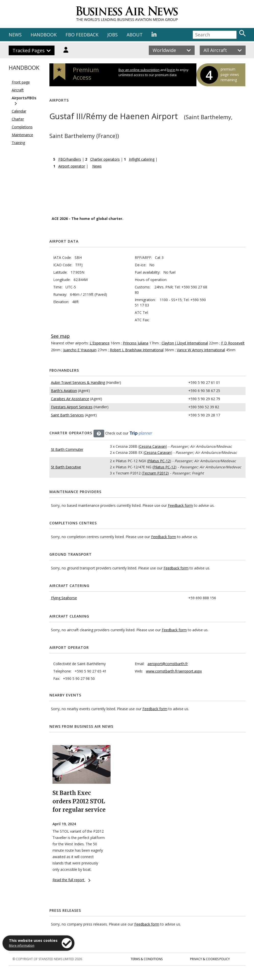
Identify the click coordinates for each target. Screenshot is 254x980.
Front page (21, 82)
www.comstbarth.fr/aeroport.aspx (174, 671)
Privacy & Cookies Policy (210, 959)
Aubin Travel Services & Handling (78, 382)
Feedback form (180, 505)
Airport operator (72, 166)
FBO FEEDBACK (82, 35)
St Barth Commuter (67, 449)
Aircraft (18, 90)
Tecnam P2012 (155, 473)
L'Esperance (100, 343)
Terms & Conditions (147, 959)
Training (18, 143)
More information (22, 946)
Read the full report (71, 880)
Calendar (19, 111)
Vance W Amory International (201, 350)
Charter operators (105, 159)
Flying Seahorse (64, 598)
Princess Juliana (136, 343)
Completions (22, 127)
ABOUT (135, 35)
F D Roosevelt (233, 343)
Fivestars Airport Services (72, 407)
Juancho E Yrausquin (80, 350)
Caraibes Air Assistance (70, 399)
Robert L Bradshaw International (137, 350)
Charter (18, 119)
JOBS (112, 35)
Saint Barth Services (67, 415)
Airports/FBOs (24, 98)
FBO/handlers (70, 159)
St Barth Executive (66, 467)
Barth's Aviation (64, 391)
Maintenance (22, 135)
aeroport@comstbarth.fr (168, 664)
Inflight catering (142, 159)
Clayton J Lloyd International (185, 343)
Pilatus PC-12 (159, 461)
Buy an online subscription (139, 70)
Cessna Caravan (153, 446)
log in (171, 70)
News (97, 166)
